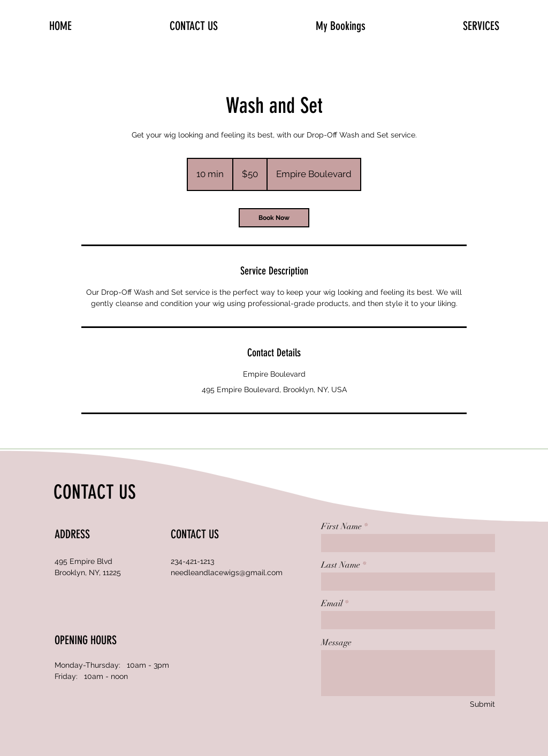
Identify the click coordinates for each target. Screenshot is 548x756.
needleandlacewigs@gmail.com (227, 572)
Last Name (341, 565)
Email (332, 604)
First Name (341, 526)
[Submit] (482, 705)
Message (336, 643)
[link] (274, 218)
